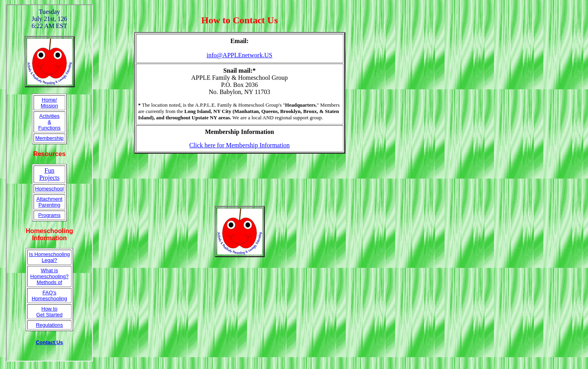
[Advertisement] (239, 180)
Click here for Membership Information (239, 145)
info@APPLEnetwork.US (239, 55)
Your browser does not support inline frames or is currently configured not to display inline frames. (49, 183)
